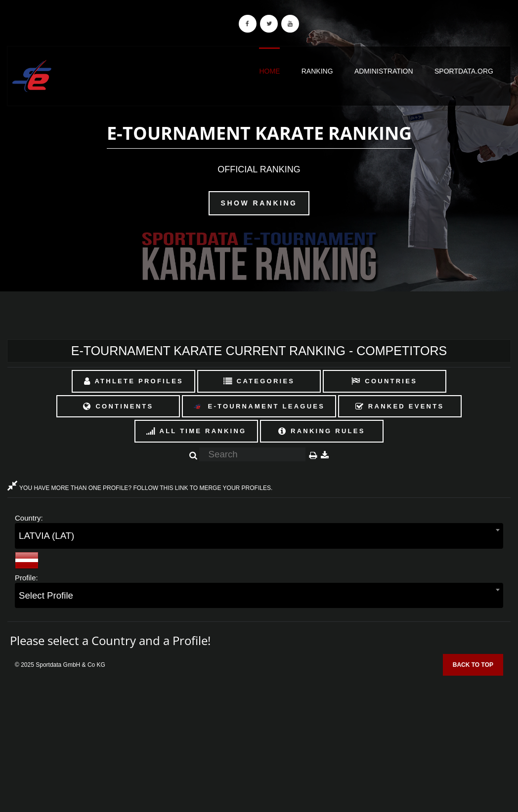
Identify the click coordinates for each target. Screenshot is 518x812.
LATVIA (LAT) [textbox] (46, 536)
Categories (259, 381)
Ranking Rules (322, 431)
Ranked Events (400, 406)
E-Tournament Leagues (259, 407)
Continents (118, 406)
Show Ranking (259, 203)
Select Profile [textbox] (46, 595)
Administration (384, 71)
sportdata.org (464, 71)
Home (269, 71)
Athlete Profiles (134, 381)
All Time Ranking (196, 431)
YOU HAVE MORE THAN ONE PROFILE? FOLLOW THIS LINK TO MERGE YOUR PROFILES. (140, 488)
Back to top (473, 665)
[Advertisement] (259, 740)
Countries (384, 381)
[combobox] (259, 536)
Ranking (317, 71)
